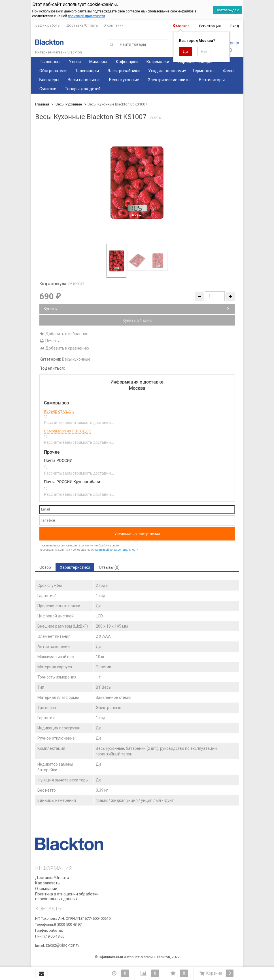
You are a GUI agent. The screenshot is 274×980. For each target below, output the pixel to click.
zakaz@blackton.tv (62, 945)
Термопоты (203, 71)
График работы (47, 25)
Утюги (75, 62)
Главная (42, 104)
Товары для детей (83, 89)
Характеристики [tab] (75, 567)
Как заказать (47, 883)
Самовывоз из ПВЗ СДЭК (67, 431)
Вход (235, 26)
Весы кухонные (124, 80)
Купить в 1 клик (137, 320)
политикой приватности (86, 16)
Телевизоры (87, 71)
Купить (136, 309)
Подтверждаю (227, 10)
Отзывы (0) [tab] (109, 567)
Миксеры (98, 62)
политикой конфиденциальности (116, 550)
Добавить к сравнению (64, 348)
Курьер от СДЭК (59, 411)
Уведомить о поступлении (137, 534)
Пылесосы (50, 62)
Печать (49, 341)
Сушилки (48, 89)
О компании (113, 25)
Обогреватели (53, 71)
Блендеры (49, 80)
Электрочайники (124, 71)
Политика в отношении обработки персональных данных (67, 896)
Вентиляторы (212, 80)
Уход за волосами (166, 71)
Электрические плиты (169, 80)
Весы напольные (84, 80)
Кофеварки (127, 62)
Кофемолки (158, 62)
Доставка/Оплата (82, 25)
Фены (229, 71)
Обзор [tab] (45, 567)
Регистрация (210, 26)
